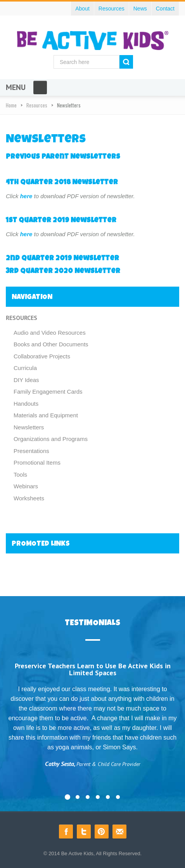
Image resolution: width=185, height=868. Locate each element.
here (26, 196)
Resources (37, 105)
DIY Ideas (26, 380)
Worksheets (29, 498)
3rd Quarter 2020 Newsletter (63, 271)
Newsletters (29, 427)
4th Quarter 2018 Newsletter (62, 183)
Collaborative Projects (42, 356)
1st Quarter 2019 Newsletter (61, 221)
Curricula (25, 368)
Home (11, 105)
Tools (20, 475)
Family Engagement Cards (48, 392)
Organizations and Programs (51, 439)
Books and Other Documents (51, 344)
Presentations (31, 451)
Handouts (26, 404)
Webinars (26, 486)
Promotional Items (37, 463)
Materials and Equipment (46, 415)
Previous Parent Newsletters (63, 157)
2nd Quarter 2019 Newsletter (62, 259)
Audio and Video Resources (50, 333)
